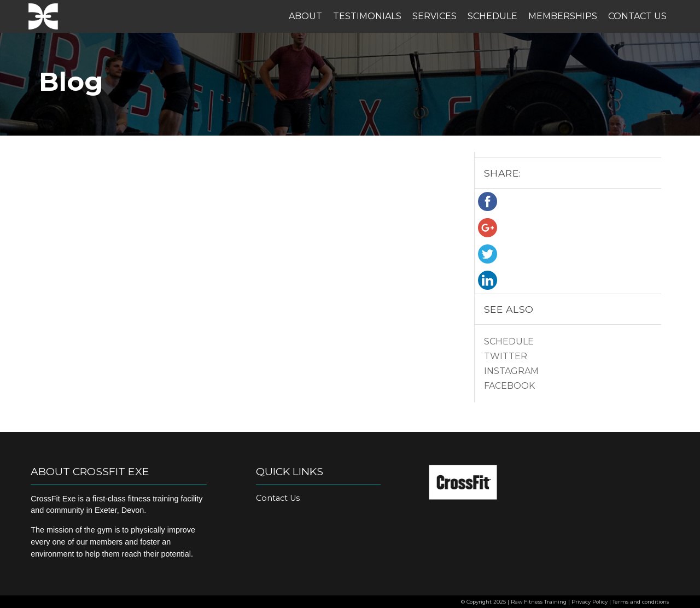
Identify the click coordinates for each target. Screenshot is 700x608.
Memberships (563, 16)
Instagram (511, 371)
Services (434, 16)
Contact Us (637, 16)
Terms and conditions (641, 602)
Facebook (509, 386)
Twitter (506, 356)
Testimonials (367, 16)
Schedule (492, 16)
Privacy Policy (590, 602)
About (305, 16)
